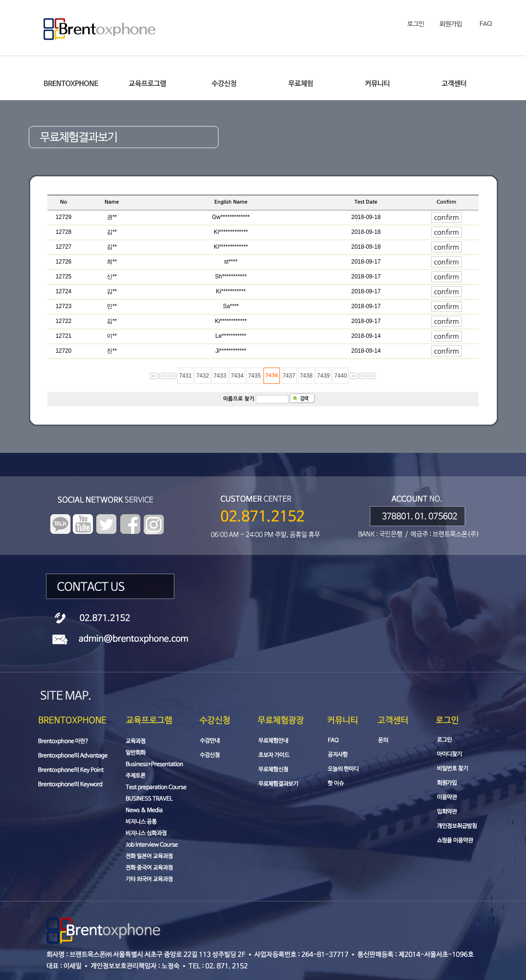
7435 (255, 376)
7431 (186, 376)
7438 (306, 376)
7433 (220, 376)
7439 (324, 376)
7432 (203, 376)
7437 (289, 376)
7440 (341, 376)
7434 (237, 376)
